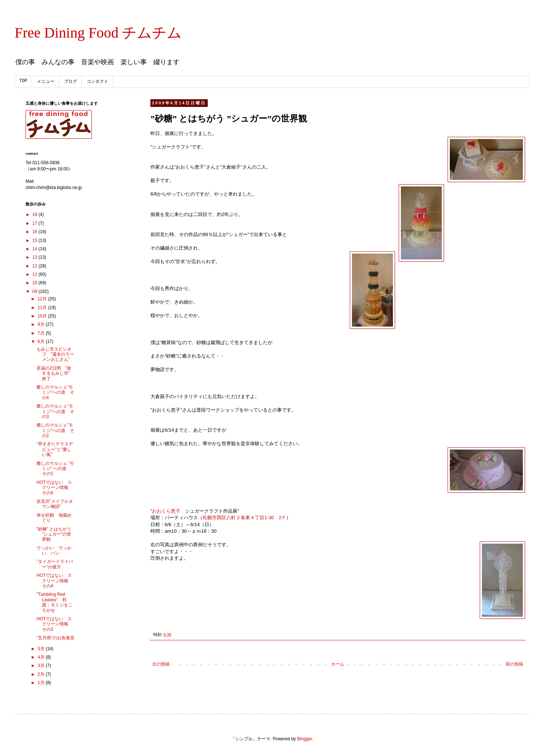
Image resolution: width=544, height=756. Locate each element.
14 (36, 249)
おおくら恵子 (166, 511)
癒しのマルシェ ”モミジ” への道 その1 (55, 469)
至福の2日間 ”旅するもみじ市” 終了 (54, 373)
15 (36, 240)
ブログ (70, 82)
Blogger (305, 739)
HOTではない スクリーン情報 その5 (55, 488)
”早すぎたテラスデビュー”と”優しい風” (55, 449)
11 (36, 274)
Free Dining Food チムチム (98, 33)
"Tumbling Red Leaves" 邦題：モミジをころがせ (55, 602)
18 (36, 215)
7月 (42, 333)
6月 (42, 342)
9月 (42, 324)
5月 (42, 649)
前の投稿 (514, 664)
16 (36, 232)
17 (36, 223)
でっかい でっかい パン (54, 551)
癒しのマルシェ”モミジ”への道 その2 (55, 430)
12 (36, 266)
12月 (43, 299)
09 (36, 292)
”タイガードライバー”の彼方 (55, 564)
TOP (23, 81)
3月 (42, 666)
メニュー (46, 82)
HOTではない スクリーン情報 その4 (55, 581)
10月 (43, 316)
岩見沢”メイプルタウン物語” (55, 504)
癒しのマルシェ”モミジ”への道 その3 (55, 411)
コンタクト (97, 82)
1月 (42, 683)
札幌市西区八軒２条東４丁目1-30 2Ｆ (244, 518)
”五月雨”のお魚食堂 (55, 638)
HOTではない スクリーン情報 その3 (55, 624)
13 (36, 257)
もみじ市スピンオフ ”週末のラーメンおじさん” (55, 354)
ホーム (338, 664)
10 (36, 283)
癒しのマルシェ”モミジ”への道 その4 (55, 392)
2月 (42, 674)
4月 (42, 657)
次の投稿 (161, 664)
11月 (43, 308)
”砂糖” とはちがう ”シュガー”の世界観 (54, 534)
